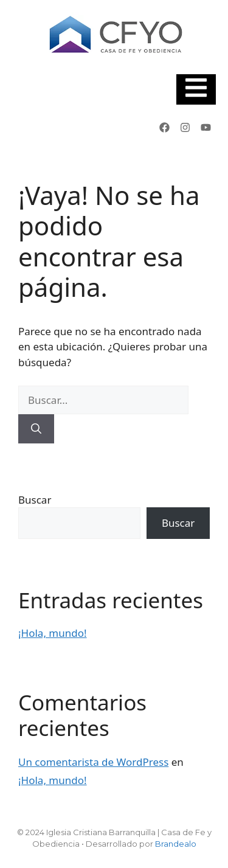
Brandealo (176, 844)
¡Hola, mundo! (53, 633)
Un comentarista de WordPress (93, 762)
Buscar (35, 500)
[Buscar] (36, 429)
